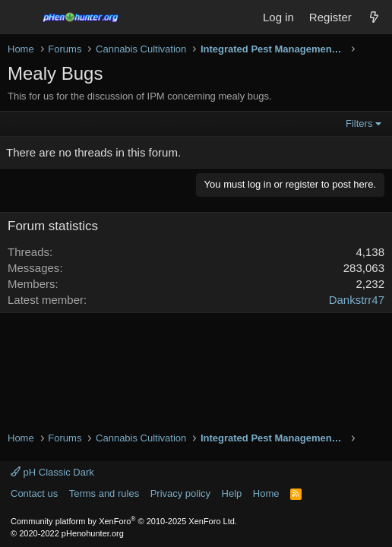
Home (266, 493)
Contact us (34, 493)
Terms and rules (104, 493)
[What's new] (374, 17)
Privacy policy (180, 493)
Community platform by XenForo (124, 521)
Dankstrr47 (357, 300)
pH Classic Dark (52, 472)
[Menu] (21, 17)
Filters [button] (359, 123)
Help (232, 493)
